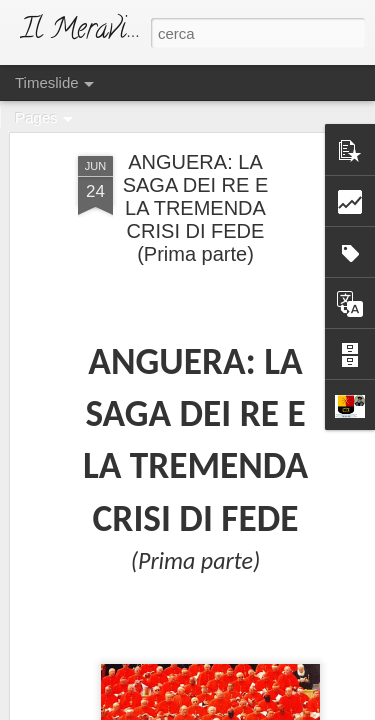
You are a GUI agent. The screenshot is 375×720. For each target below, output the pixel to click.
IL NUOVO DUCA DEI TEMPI (197, 464)
